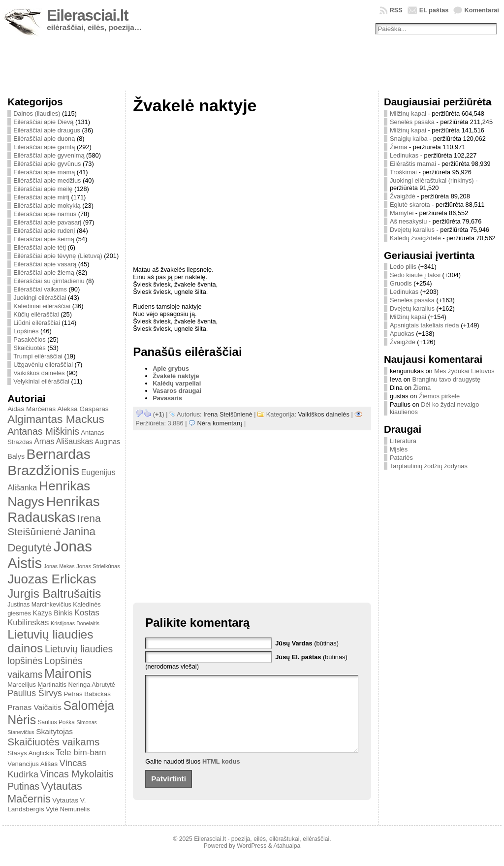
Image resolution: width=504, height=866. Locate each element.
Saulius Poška (56, 722)
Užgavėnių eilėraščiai (43, 365)
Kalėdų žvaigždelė (415, 238)
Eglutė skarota (410, 205)
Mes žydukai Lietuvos (464, 371)
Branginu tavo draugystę (446, 379)
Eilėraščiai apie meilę (43, 189)
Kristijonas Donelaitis (75, 623)
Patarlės (401, 458)
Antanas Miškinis (43, 431)
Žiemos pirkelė (439, 396)
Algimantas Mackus (56, 419)
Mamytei (402, 213)
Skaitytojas (54, 731)
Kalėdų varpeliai (177, 383)
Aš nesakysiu (408, 221)
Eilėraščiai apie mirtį (41, 197)
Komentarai (481, 10)
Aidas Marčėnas (31, 409)
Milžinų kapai (408, 113)
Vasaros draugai (177, 391)
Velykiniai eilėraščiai (41, 381)
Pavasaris (167, 398)
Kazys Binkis (52, 613)
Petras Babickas (87, 694)
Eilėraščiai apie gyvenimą (49, 155)
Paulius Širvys (35, 693)
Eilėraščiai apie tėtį (40, 247)
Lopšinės (26, 331)
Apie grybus (171, 369)
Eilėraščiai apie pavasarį (47, 222)
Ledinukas (404, 155)
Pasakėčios (29, 339)
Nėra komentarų (220, 423)
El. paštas (434, 10)
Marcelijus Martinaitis (37, 685)
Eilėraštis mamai (413, 164)
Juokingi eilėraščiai (40, 298)
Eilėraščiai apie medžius (47, 180)
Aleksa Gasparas (83, 409)
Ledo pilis (403, 267)
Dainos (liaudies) (37, 113)
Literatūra (403, 441)
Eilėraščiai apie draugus (47, 130)
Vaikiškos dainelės (39, 373)
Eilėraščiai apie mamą (44, 172)
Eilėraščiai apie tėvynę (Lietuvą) (58, 256)
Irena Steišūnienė (228, 414)
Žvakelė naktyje (176, 376)
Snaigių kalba (409, 139)
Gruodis (401, 283)
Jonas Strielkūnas (98, 566)
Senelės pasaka (412, 122)
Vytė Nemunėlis (68, 809)
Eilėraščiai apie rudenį (44, 231)
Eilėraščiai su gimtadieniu (49, 281)
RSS (396, 10)
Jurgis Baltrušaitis (54, 593)
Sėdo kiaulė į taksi (415, 275)
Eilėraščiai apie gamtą (44, 147)
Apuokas (402, 334)
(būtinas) (307, 643)
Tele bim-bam (81, 753)
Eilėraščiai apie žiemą (44, 273)
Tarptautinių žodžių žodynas (429, 466)
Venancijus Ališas (32, 764)
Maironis (68, 674)
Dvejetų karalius (412, 230)
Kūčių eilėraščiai (36, 314)
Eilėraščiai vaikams (40, 289)
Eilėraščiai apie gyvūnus (47, 164)
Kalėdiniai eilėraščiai (42, 306)
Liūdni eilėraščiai (37, 323)
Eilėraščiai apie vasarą (45, 264)
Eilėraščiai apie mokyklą (47, 206)
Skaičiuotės (29, 348)
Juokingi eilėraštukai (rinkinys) (432, 180)
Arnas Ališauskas (63, 441)
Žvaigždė (403, 196)
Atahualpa (287, 853)
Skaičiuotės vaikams (53, 742)
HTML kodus (221, 776)
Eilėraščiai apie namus (45, 214)
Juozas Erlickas (52, 579)
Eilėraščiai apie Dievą (43, 122)
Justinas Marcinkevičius (39, 605)
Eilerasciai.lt (87, 16)
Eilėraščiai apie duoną (44, 139)
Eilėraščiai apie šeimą (44, 239)
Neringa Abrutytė (92, 685)
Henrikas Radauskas (54, 509)
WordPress (252, 853)
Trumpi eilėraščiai (38, 356)
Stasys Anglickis (31, 753)
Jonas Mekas (59, 566)
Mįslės (399, 449)
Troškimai (403, 172)
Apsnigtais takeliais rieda (425, 325)
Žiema (399, 147)
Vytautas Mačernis (45, 792)
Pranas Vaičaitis (34, 707)
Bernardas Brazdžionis (49, 462)
